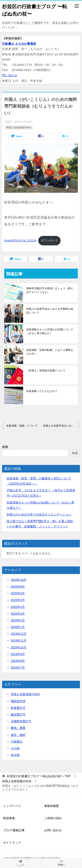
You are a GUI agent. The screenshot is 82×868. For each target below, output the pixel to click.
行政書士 (17, 742)
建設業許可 (18, 714)
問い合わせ (10, 75)
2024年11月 (19, 640)
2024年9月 (18, 654)
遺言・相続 (18, 735)
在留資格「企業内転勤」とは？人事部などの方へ (50, 352)
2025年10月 (19, 580)
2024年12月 (19, 634)
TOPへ (61, 863)
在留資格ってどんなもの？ (42, 391)
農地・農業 (18, 728)
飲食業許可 (18, 708)
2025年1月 (18, 627)
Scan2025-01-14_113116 (20, 240)
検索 (5, 447)
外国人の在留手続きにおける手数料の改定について (50, 311)
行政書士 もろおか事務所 (19, 44)
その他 (15, 748)
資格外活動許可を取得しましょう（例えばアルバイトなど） (50, 290)
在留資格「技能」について (22, 426)
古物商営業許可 (21, 721)
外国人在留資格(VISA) (19, 128)
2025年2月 (18, 620)
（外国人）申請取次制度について (46, 371)
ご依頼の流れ (53, 818)
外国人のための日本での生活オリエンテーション (39, 514)
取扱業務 (9, 818)
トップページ (12, 806)
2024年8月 (18, 661)
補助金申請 (18, 701)
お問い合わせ (53, 830)
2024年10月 (19, 647)
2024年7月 (18, 668)
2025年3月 (18, 614)
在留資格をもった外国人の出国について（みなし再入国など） (50, 331)
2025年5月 (18, 600)
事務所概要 (52, 806)
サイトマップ (12, 843)
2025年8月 (18, 587)
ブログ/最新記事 (14, 830)
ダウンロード (49, 240)
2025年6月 (18, 593)
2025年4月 (18, 607)
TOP (39, 776)
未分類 (15, 755)
